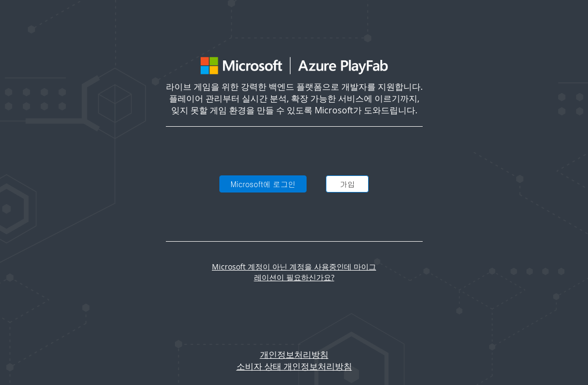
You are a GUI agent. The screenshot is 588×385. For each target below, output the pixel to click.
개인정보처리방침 (294, 355)
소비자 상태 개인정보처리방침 (294, 366)
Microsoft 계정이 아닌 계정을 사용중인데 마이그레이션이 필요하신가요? (294, 272)
